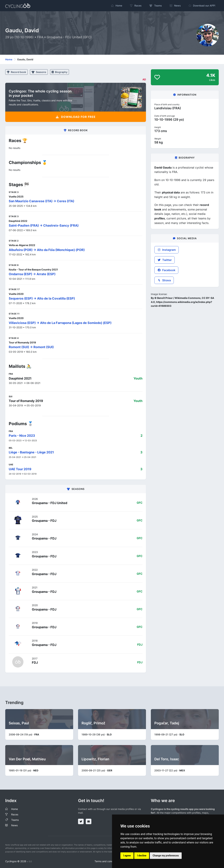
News (14, 825)
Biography (59, 72)
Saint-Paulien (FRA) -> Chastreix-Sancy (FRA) (44, 225)
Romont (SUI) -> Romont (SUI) (31, 347)
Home (9, 59)
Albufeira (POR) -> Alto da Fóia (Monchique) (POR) (47, 250)
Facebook (166, 270)
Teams (15, 820)
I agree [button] (127, 856)
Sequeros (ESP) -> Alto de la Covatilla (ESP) (42, 298)
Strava (164, 280)
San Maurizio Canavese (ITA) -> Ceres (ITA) (41, 201)
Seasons (39, 72)
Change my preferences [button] (166, 856)
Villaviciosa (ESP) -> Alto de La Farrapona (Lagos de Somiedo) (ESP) (60, 323)
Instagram (167, 250)
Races (15, 814)
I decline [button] (142, 856)
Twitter (164, 260)
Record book (16, 72)
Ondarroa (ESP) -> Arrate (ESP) (32, 274)
